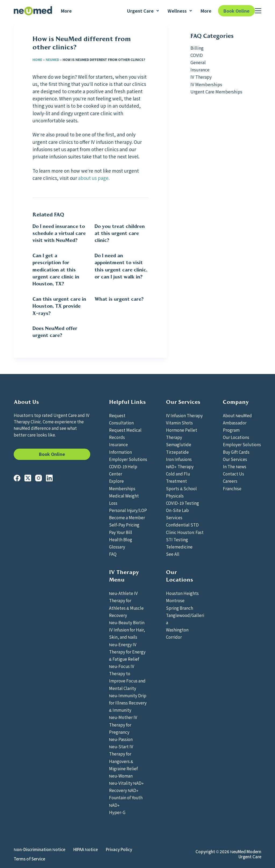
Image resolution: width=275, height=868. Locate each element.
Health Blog (121, 539)
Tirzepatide (177, 452)
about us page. (94, 178)
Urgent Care (143, 11)
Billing (197, 48)
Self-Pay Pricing (124, 525)
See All (173, 554)
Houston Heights (182, 593)
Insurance (200, 70)
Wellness (180, 11)
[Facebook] (17, 478)
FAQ (113, 554)
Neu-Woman (121, 776)
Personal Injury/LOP (128, 510)
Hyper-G (117, 812)
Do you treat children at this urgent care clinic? (120, 233)
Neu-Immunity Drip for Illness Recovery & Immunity (128, 703)
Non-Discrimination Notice (39, 849)
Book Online (236, 11)
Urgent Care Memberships (216, 92)
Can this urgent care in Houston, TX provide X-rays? (59, 306)
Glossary (117, 547)
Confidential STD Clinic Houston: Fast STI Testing (185, 532)
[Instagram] (39, 478)
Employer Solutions (128, 459)
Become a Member (127, 517)
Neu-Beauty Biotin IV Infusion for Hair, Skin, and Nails (127, 630)
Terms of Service (29, 859)
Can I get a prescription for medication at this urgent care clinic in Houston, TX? (56, 270)
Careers (230, 481)
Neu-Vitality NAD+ (126, 783)
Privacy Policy (119, 849)
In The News (235, 466)
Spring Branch (180, 608)
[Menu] (258, 11)
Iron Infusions (179, 459)
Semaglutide (179, 444)
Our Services (235, 459)
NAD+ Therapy (180, 466)
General (198, 62)
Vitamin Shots (179, 423)
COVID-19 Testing (182, 503)
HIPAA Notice (86, 849)
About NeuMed (237, 415)
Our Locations (236, 437)
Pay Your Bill (121, 532)
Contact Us (234, 474)
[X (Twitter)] (28, 478)
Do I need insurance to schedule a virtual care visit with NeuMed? (59, 233)
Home (37, 59)
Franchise (232, 488)
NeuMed (52, 59)
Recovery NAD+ (124, 790)
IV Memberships (206, 84)
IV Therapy (201, 77)
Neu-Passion (121, 739)
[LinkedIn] (49, 478)
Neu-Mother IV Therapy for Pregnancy (123, 724)
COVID (197, 55)
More (66, 11)
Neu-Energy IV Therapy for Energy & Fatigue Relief (127, 652)
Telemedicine (179, 547)
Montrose (175, 600)
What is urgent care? (119, 299)
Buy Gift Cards (236, 452)
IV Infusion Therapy (184, 415)
